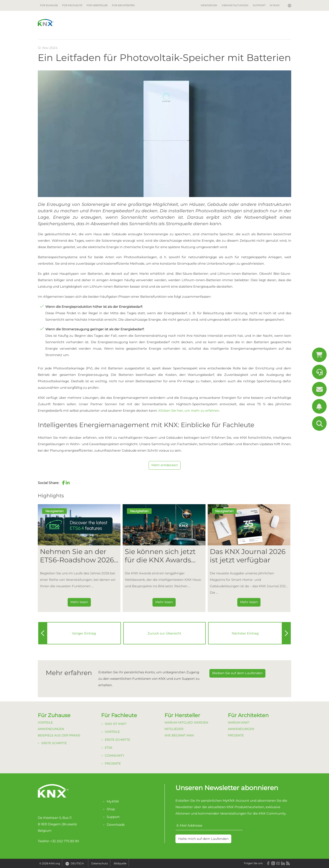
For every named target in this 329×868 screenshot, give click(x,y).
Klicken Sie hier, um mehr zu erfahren (189, 410)
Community (115, 756)
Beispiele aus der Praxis (59, 735)
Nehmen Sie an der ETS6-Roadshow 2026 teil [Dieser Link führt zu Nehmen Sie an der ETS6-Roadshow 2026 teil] (77, 556)
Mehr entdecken (165, 465)
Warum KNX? (239, 722)
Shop (111, 809)
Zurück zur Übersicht (164, 633)
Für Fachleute (72, 5)
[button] (63, 483)
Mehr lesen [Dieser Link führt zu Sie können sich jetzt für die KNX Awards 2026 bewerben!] (164, 602)
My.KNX (113, 801)
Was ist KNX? (116, 724)
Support (259, 5)
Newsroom (209, 5)
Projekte (113, 763)
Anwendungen (51, 729)
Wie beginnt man (179, 735)
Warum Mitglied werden (186, 722)
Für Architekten (123, 5)
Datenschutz (100, 863)
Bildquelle (120, 863)
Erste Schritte (54, 743)
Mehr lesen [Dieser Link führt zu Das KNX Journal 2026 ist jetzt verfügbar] (249, 602)
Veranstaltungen (235, 5)
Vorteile (45, 722)
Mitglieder (174, 729)
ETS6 (109, 748)
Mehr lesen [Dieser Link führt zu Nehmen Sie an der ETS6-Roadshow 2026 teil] (79, 602)
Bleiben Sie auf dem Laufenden (237, 673)
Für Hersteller (97, 5)
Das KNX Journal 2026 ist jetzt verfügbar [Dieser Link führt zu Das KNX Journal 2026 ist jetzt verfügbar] (248, 556)
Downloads (116, 825)
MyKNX (275, 5)
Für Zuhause (49, 5)
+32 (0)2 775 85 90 (65, 841)
